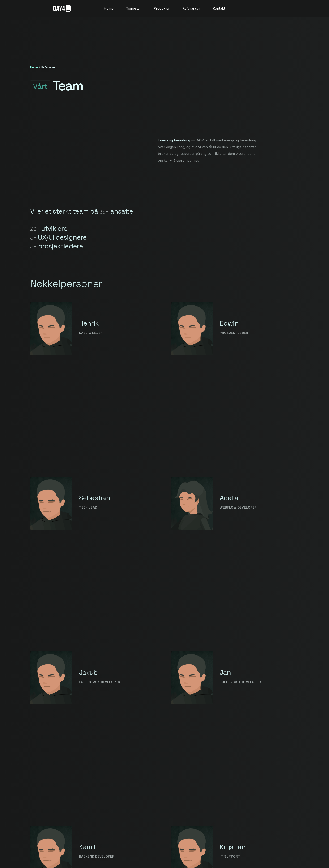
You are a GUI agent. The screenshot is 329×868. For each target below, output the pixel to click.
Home (34, 67)
